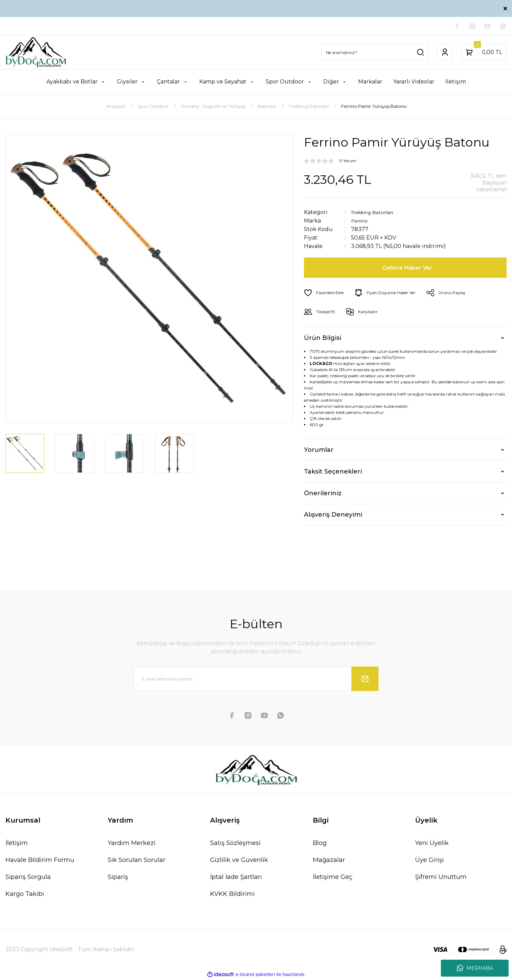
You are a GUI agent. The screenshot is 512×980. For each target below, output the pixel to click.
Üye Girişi (429, 861)
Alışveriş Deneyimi (333, 516)
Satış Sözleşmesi (235, 844)
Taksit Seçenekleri (333, 472)
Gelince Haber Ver (408, 269)
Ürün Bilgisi (323, 339)
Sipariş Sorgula (28, 878)
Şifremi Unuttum (441, 878)
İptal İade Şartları (236, 878)
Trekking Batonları (377, 213)
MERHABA (475, 968)
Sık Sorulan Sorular (137, 861)
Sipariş (118, 878)
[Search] (375, 53)
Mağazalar (329, 861)
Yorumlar (319, 450)
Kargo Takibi (25, 895)
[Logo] (36, 53)
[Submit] (365, 680)
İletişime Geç (333, 878)
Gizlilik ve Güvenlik (239, 861)
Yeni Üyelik (432, 844)
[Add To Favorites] (326, 294)
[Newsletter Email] (256, 680)
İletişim (17, 844)
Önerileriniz (323, 494)
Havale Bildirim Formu (40, 861)
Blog (320, 844)
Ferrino (361, 222)
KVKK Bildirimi (232, 895)
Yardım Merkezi (132, 844)
